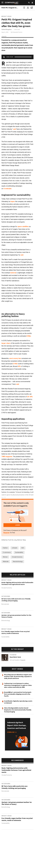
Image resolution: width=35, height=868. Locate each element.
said (14, 129)
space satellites (23, 226)
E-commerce (7, 552)
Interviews (6, 596)
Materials (6, 561)
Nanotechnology (18, 561)
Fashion (5, 548)
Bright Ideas (6, 16)
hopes (13, 201)
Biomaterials (5, 604)
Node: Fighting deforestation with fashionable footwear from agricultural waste (17, 583)
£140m (15, 364)
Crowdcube (7, 189)
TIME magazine (7, 457)
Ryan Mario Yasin (15, 657)
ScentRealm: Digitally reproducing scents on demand (18, 702)
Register (7, 533)
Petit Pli (23, 660)
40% (19, 366)
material (13, 273)
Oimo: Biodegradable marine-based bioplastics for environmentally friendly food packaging (18, 710)
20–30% (30, 397)
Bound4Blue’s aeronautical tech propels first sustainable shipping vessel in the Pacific (18, 694)
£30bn (29, 336)
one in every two (15, 358)
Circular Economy (17, 557)
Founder (13, 655)
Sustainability (19, 552)
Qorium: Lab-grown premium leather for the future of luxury (16, 616)
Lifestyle (15, 548)
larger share (6, 343)
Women (5, 557)
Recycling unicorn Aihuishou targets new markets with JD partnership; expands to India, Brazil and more (18, 676)
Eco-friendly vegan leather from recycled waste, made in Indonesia (15, 632)
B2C (23, 548)
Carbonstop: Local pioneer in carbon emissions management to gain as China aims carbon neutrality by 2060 (18, 685)
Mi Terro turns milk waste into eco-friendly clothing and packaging (16, 600)
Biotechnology (6, 621)
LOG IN (17, 525)
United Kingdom (7, 29)
